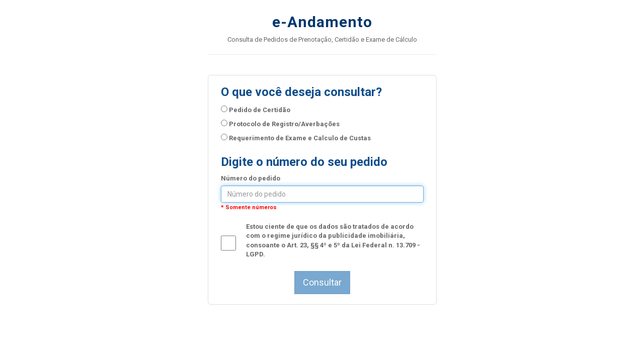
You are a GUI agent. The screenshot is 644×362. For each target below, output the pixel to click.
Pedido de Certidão (256, 110)
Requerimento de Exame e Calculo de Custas (296, 138)
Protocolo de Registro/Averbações (280, 124)
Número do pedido (251, 178)
